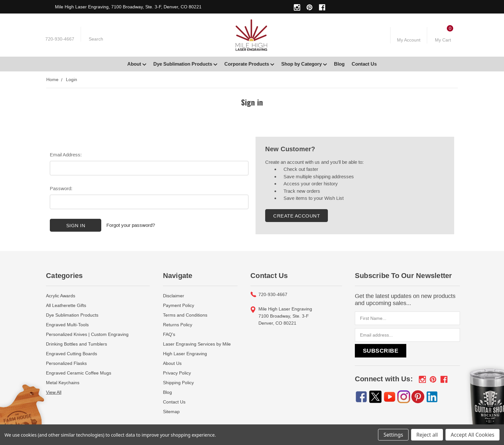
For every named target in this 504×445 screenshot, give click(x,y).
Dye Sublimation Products (185, 64)
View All (54, 392)
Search (96, 39)
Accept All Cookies (473, 435)
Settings (393, 435)
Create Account (297, 216)
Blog (339, 64)
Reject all (427, 435)
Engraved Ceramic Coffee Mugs (79, 373)
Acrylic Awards (61, 296)
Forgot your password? (131, 225)
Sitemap (171, 412)
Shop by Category (304, 64)
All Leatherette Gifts (66, 305)
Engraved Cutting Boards (72, 354)
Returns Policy (178, 325)
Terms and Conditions (185, 315)
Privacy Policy (177, 373)
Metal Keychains (63, 383)
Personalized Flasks (66, 363)
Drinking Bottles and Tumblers (76, 344)
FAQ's (169, 334)
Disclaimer (174, 296)
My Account (409, 40)
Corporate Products (249, 64)
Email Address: (66, 155)
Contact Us (364, 64)
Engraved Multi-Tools (67, 325)
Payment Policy (179, 305)
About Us (172, 363)
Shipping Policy (178, 383)
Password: (61, 188)
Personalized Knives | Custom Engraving (87, 334)
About (137, 64)
